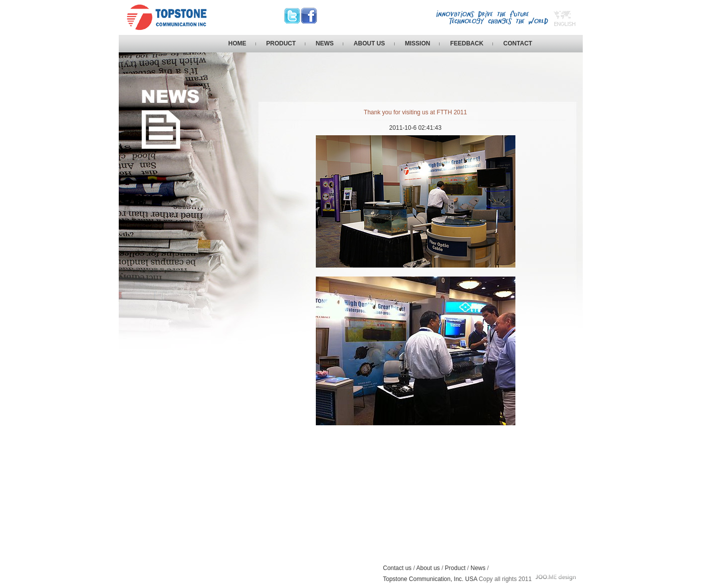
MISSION (418, 43)
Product (455, 568)
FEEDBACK (467, 43)
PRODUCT (281, 43)
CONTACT (518, 43)
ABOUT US (369, 43)
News (478, 568)
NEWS (325, 43)
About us (428, 568)
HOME (237, 43)
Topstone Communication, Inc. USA (431, 579)
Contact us (397, 568)
